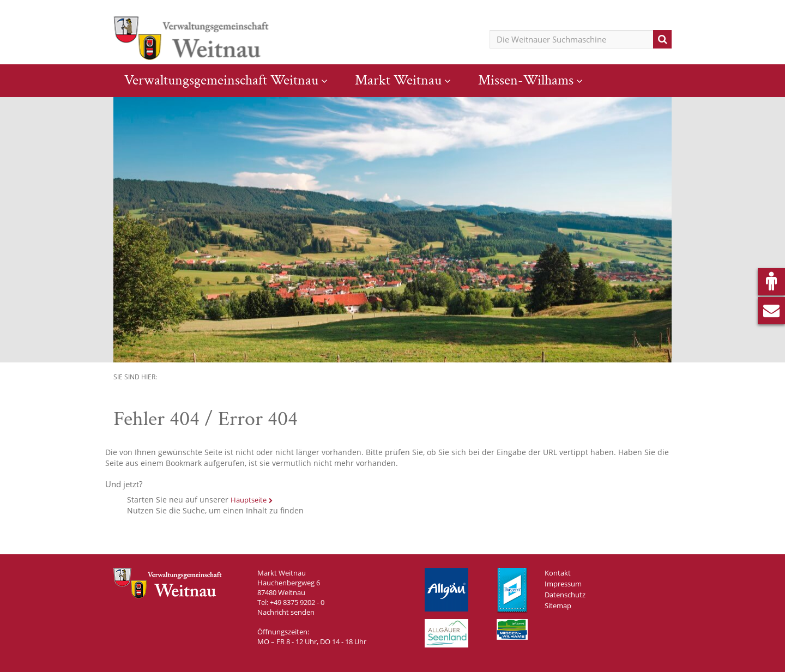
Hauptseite (249, 500)
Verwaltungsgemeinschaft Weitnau (221, 80)
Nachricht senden (286, 612)
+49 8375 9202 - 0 (297, 602)
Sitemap (558, 606)
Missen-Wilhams (526, 80)
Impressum (563, 584)
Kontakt (558, 573)
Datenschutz (565, 595)
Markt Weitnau (398, 80)
